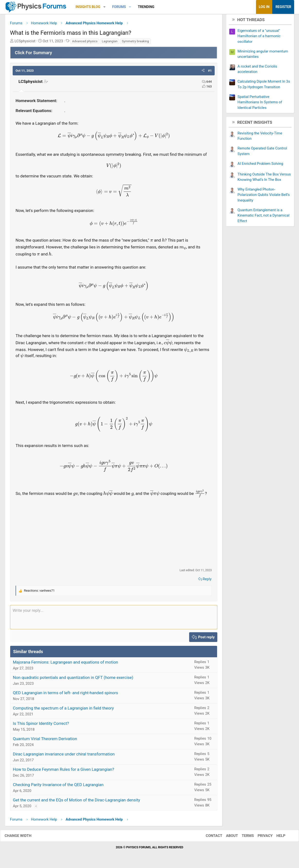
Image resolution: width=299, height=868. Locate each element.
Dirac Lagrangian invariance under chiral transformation (64, 756)
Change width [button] (23, 837)
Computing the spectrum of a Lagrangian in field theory (63, 710)
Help (276, 837)
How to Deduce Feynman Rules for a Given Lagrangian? (64, 771)
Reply (207, 581)
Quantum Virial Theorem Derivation (45, 741)
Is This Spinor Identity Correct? (41, 725)
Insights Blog (88, 7)
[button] (104, 7)
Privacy (260, 837)
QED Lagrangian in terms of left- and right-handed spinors (66, 695)
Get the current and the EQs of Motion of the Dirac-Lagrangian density (76, 802)
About (227, 837)
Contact (209, 837)
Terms (243, 837)
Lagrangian (110, 43)
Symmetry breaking (135, 43)
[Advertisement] (114, 534)
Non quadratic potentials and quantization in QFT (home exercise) (73, 679)
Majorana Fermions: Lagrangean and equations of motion (66, 664)
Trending (146, 7)
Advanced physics (85, 43)
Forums (119, 7)
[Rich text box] (114, 619)
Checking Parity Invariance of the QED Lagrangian (58, 787)
